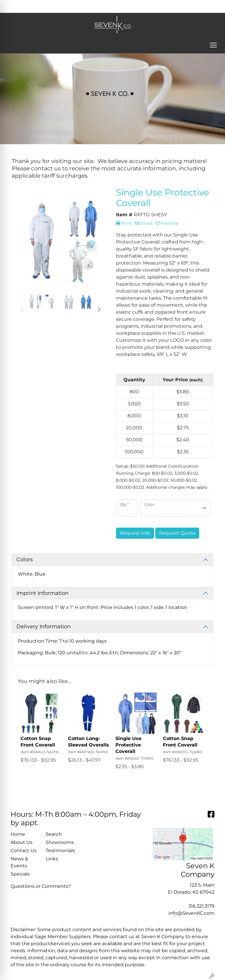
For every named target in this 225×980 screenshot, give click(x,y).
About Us (22, 842)
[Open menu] (213, 45)
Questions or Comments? (41, 886)
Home (18, 834)
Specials (20, 874)
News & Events (19, 862)
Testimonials (60, 851)
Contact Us (24, 851)
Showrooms (60, 842)
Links (52, 859)
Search (144, 6)
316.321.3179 (201, 906)
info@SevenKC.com (191, 913)
